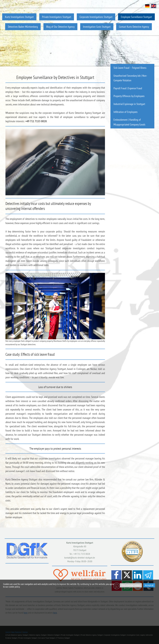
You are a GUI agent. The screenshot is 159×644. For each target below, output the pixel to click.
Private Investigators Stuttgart (57, 17)
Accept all (149, 585)
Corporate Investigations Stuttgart (96, 17)
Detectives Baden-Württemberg (23, 27)
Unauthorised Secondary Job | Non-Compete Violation (130, 78)
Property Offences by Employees (129, 96)
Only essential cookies (131, 585)
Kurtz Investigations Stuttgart (19, 17)
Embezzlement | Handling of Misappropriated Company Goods (129, 122)
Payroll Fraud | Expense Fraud (128, 88)
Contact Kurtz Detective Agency (134, 27)
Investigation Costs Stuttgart (97, 27)
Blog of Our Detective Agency (60, 27)
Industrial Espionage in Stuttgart (129, 104)
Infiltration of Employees (126, 112)
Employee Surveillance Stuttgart (136, 17)
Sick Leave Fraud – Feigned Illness (130, 68)
